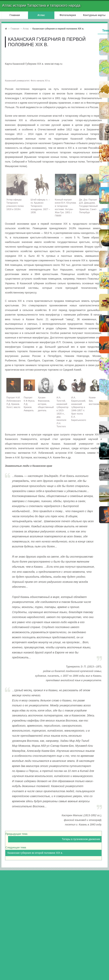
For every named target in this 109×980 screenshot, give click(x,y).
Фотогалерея (68, 15)
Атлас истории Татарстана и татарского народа (41, 5)
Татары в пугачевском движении (81, 839)
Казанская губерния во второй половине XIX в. (35, 853)
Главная (15, 15)
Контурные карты (94, 15)
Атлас (41, 15)
